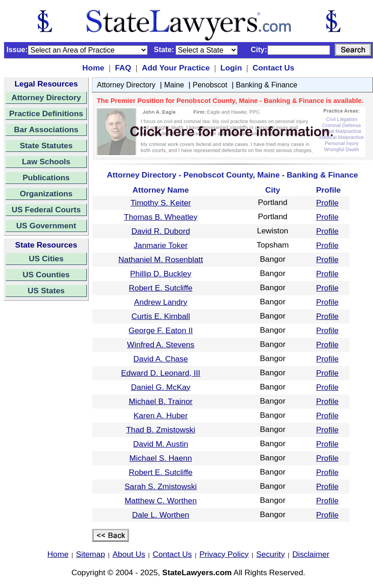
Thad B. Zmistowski (161, 430)
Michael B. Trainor (161, 401)
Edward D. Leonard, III (161, 373)
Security (271, 554)
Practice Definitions (46, 113)
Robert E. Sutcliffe (161, 288)
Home (93, 68)
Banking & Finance (266, 85)
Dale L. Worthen (161, 515)
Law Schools (46, 162)
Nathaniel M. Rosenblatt (161, 259)
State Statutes (46, 146)
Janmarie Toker (160, 245)
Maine (174, 85)
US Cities (46, 259)
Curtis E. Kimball (160, 316)
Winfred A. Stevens (161, 345)
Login (231, 68)
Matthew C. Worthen (161, 501)
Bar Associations (46, 129)
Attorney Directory (46, 97)
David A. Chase (161, 359)
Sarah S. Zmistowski (161, 486)
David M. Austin (160, 444)
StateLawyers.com (197, 572)
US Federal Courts (46, 210)
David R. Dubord (160, 231)
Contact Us (273, 68)
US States (46, 291)
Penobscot (210, 85)
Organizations (46, 194)
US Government (46, 226)
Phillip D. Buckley (161, 274)
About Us (129, 554)
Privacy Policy (224, 554)
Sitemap (91, 554)
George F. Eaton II (161, 330)
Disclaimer (311, 554)
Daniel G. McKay (160, 387)
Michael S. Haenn (161, 458)
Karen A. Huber (160, 415)
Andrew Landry (161, 302)
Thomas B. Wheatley (161, 217)
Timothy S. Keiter (160, 203)
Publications (46, 178)
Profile (328, 203)
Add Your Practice (176, 68)
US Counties (46, 275)
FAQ (123, 68)
